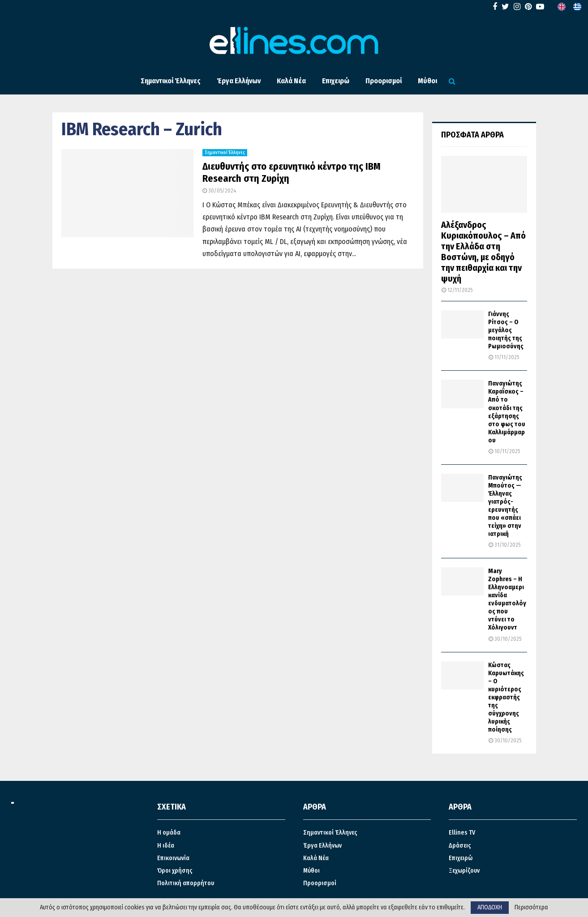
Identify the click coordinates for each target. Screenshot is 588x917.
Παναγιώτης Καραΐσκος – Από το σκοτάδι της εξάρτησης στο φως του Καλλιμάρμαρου (507, 412)
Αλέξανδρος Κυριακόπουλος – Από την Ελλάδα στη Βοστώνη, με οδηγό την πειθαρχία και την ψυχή (483, 252)
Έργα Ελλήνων (239, 81)
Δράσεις (460, 846)
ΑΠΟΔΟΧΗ (490, 907)
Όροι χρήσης (175, 871)
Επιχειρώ (336, 81)
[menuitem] (562, 7)
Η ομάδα (169, 833)
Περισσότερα (531, 908)
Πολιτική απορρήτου (186, 883)
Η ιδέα (166, 846)
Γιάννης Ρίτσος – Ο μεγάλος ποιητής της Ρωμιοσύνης (506, 330)
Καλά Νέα (291, 81)
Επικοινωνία (173, 858)
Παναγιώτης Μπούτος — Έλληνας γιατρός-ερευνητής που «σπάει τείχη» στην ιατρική (505, 506)
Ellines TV (462, 833)
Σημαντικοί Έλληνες (171, 81)
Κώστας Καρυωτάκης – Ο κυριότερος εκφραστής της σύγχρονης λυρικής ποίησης (506, 697)
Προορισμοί (384, 81)
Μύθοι (427, 81)
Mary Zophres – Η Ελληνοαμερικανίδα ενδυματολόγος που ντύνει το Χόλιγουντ (507, 599)
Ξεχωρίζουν (464, 871)
